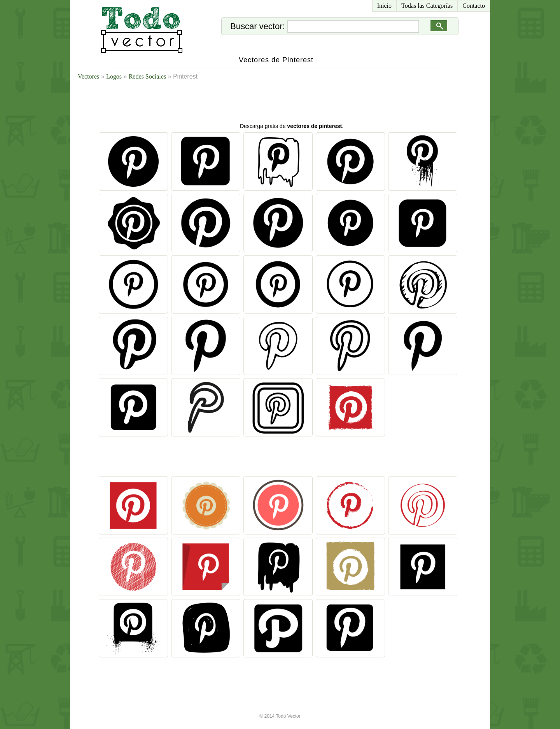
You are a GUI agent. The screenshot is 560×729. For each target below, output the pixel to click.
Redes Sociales (147, 76)
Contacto (474, 6)
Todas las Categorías (427, 6)
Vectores (88, 76)
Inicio (384, 6)
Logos (114, 76)
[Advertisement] (289, 103)
